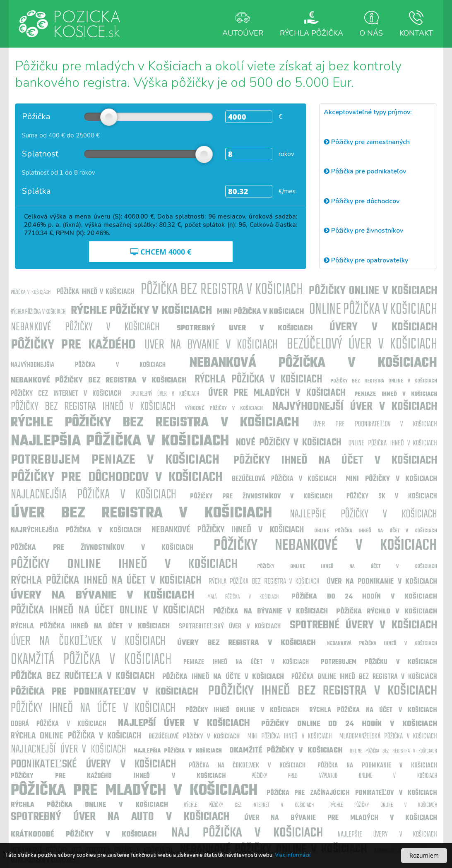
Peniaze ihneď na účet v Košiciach (246, 662)
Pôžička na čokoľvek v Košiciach (247, 766)
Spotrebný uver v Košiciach (245, 328)
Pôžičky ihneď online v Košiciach (243, 710)
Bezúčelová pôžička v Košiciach (284, 479)
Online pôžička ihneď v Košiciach (393, 444)
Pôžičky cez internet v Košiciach (66, 394)
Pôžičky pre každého (73, 345)
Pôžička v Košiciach (31, 292)
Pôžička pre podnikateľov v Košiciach (105, 692)
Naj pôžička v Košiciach (247, 833)
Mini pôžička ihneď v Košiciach (290, 737)
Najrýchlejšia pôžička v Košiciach (76, 530)
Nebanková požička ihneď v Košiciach (382, 643)
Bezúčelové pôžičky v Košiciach (194, 737)
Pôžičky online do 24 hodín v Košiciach (349, 724)
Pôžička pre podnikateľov (365, 171)
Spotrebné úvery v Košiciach (363, 625)
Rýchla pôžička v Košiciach (38, 312)
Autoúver (243, 24)
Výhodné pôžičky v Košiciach (224, 408)
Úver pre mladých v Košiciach (277, 393)
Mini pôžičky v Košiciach (391, 479)
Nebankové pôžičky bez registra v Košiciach (99, 381)
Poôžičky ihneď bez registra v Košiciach (323, 691)
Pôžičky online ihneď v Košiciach (124, 564)
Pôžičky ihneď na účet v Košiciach (335, 460)
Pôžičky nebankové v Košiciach (326, 546)
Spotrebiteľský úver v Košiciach (230, 627)
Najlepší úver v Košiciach (184, 724)
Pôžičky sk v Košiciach (392, 497)
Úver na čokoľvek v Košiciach (88, 641)
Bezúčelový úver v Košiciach (362, 345)
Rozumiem (424, 855)
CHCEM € (161, 252)
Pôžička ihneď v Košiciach (96, 292)
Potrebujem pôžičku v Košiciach (379, 662)
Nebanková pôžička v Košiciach (313, 363)
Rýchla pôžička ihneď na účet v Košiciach (106, 581)
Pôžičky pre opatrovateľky (366, 260)
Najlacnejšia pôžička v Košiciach (94, 495)
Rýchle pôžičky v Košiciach (141, 311)
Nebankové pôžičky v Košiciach (85, 327)
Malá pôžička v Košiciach (243, 597)
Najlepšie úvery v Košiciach (387, 835)
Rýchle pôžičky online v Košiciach (383, 805)
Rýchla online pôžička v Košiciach (76, 736)
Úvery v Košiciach (383, 327)
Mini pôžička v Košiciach (260, 312)
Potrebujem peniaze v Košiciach (115, 460)
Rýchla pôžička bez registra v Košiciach (264, 582)
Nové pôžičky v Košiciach (289, 443)
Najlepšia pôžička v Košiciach (120, 441)
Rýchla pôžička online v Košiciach (89, 805)
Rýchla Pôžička (311, 24)
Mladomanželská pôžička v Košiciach (388, 737)
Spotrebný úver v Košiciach (165, 394)
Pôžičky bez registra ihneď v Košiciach (93, 407)
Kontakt (416, 24)
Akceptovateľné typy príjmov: (368, 112)
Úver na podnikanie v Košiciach (382, 582)
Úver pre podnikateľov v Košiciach (375, 424)
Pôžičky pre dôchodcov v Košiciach (117, 477)
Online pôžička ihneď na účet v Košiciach (376, 531)
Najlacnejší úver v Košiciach (69, 749)
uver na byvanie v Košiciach (211, 345)
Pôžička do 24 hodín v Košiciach (364, 597)
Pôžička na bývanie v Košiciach (270, 612)
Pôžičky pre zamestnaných (367, 142)
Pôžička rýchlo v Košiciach (387, 612)
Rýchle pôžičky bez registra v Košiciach (155, 423)
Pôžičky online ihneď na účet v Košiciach (347, 566)
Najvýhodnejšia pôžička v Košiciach (88, 365)
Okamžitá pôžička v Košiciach (91, 660)
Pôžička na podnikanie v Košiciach (377, 766)
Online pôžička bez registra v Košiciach (393, 751)
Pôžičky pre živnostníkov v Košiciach (261, 497)
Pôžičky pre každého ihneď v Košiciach (118, 776)
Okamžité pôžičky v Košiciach (286, 751)
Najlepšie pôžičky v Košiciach (363, 514)
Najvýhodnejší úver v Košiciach (355, 407)
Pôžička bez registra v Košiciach (222, 290)
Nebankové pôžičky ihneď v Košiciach (228, 530)
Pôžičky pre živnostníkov (363, 231)
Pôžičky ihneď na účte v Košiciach (93, 708)
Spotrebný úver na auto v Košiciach (120, 817)
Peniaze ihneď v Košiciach (396, 394)
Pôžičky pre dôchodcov (362, 201)
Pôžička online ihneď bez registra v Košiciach (364, 677)
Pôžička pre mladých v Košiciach (134, 791)
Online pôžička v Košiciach (373, 310)
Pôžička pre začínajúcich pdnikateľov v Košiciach (352, 793)
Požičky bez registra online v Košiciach (384, 381)
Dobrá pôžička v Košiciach (59, 724)
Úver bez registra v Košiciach (141, 513)
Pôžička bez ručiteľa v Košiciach (83, 676)
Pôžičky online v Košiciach (373, 291)
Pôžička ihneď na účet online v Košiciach (108, 610)
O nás (371, 24)
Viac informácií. (293, 855)
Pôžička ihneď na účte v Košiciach (223, 677)
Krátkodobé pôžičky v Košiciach (84, 835)
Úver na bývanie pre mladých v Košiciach (341, 818)
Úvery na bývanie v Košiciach (102, 595)
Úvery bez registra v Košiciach (246, 643)
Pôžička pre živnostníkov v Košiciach (102, 548)
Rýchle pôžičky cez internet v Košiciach (249, 805)
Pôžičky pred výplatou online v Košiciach (344, 776)
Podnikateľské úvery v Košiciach (94, 764)
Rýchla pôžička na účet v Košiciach (373, 710)
